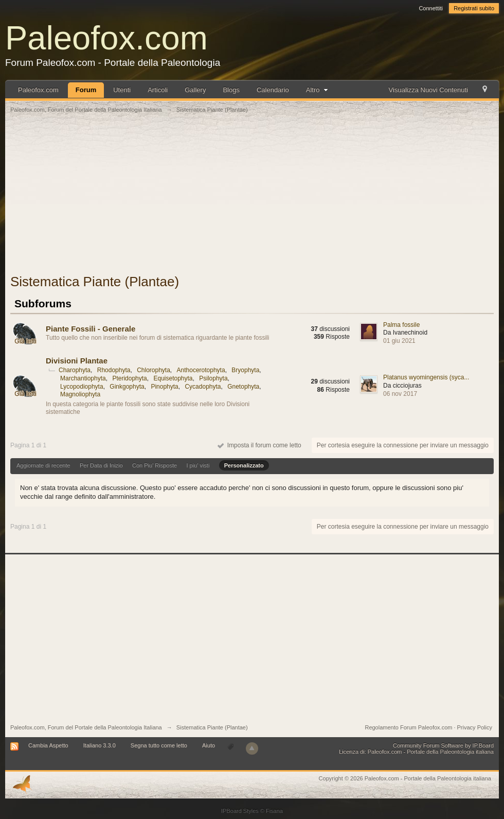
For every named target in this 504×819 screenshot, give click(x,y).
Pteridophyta (129, 378)
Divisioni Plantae (77, 361)
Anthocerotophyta (201, 370)
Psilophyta (213, 378)
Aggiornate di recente (43, 465)
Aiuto (209, 745)
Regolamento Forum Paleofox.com (408, 727)
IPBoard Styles (240, 811)
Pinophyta (164, 387)
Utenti (122, 90)
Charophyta (75, 370)
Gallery (195, 90)
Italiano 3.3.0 (100, 745)
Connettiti (430, 8)
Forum (86, 90)
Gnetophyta (243, 387)
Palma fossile (401, 325)
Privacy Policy (475, 727)
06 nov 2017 (400, 394)
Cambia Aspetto (48, 745)
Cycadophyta (203, 387)
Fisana (274, 811)
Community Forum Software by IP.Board (443, 745)
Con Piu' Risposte (155, 465)
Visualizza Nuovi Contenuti (428, 90)
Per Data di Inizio (101, 465)
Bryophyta (245, 370)
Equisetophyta (173, 378)
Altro (318, 90)
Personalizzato (244, 465)
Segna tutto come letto (159, 745)
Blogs (231, 90)
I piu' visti (198, 465)
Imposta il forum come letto (259, 445)
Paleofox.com (106, 38)
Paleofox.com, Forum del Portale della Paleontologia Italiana (86, 727)
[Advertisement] (252, 199)
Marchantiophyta (83, 378)
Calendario (273, 90)
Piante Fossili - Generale (91, 329)
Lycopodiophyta (82, 387)
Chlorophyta (154, 370)
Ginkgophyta (127, 387)
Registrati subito (474, 8)
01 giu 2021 (399, 341)
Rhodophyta (114, 370)
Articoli (158, 90)
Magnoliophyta (80, 394)
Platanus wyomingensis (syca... (426, 377)
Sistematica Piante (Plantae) (212, 727)
